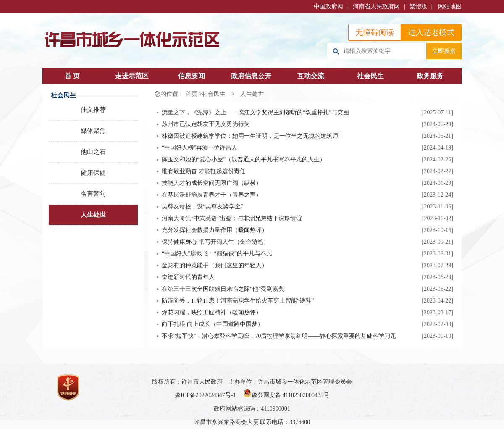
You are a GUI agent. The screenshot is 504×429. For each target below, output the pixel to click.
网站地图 (450, 7)
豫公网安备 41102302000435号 (286, 395)
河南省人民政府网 (376, 7)
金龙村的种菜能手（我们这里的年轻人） (215, 265)
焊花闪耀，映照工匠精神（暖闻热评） (212, 312)
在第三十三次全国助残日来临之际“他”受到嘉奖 (223, 289)
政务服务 (430, 76)
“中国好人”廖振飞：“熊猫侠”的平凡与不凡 (217, 254)
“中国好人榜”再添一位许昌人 (199, 148)
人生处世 (93, 215)
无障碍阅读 (375, 32)
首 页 (72, 76)
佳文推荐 (93, 110)
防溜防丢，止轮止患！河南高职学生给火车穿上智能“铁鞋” (238, 301)
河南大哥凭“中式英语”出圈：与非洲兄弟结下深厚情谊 (232, 218)
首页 (192, 94)
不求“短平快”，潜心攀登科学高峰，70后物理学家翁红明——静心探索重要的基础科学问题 (279, 336)
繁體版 (418, 7)
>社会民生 (212, 94)
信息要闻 (192, 76)
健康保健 (93, 173)
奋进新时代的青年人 (188, 277)
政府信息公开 (251, 76)
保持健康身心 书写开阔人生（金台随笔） (215, 242)
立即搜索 (444, 51)
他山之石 (93, 152)
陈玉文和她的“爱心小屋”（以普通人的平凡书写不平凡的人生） (244, 159)
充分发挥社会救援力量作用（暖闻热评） (215, 230)
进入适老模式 (431, 32)
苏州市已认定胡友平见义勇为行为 (206, 124)
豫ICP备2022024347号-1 (205, 395)
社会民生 (370, 76)
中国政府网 (328, 7)
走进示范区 (132, 76)
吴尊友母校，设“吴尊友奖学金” (202, 207)
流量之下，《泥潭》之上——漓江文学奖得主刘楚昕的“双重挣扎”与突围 (255, 112)
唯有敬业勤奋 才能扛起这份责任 (204, 171)
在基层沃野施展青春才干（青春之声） (212, 195)
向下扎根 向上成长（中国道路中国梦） (213, 324)
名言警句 (93, 194)
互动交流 (311, 76)
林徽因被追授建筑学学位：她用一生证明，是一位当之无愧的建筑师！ (253, 136)
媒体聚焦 (93, 131)
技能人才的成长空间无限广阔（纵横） (212, 183)
